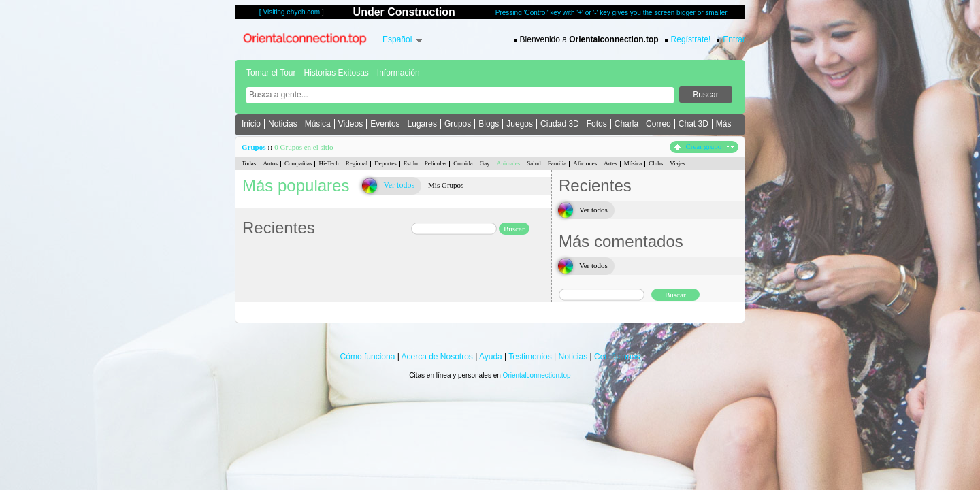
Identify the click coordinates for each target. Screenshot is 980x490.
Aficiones (585, 163)
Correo (658, 124)
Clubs (656, 163)
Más (724, 124)
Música (318, 124)
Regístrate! (691, 39)
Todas (249, 163)
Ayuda (491, 357)
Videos (350, 124)
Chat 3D (693, 124)
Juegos (520, 124)
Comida (463, 163)
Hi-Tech (328, 163)
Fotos (597, 124)
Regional (357, 163)
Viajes (677, 163)
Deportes (386, 163)
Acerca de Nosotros (437, 357)
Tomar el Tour (271, 73)
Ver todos (399, 185)
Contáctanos (617, 357)
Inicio (251, 124)
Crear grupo (704, 146)
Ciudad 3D (560, 124)
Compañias (298, 163)
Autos (270, 163)
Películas (436, 163)
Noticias (283, 124)
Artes (610, 163)
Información (398, 73)
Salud (534, 163)
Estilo (411, 163)
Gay (485, 163)
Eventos (385, 124)
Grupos (458, 124)
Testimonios (530, 357)
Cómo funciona (368, 357)
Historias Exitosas (336, 73)
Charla (626, 124)
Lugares (422, 124)
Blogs (489, 124)
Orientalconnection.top (537, 375)
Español (397, 39)
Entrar (734, 39)
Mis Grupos (446, 185)
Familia (557, 163)
